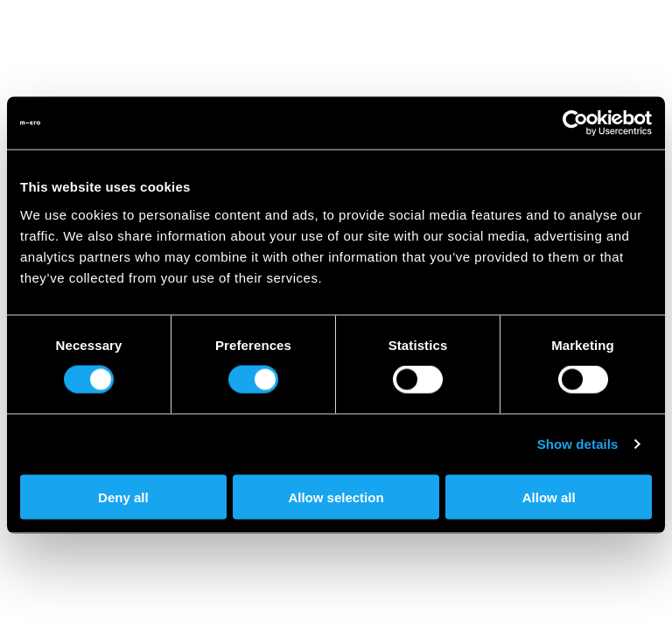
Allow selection (336, 497)
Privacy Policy (223, 605)
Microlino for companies (337, 588)
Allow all (549, 497)
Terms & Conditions (570, 605)
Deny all (123, 497)
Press (462, 588)
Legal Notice (440, 605)
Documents (334, 605)
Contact (535, 588)
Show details (578, 444)
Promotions (192, 588)
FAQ (604, 588)
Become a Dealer (95, 605)
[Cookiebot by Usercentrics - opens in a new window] (575, 123)
